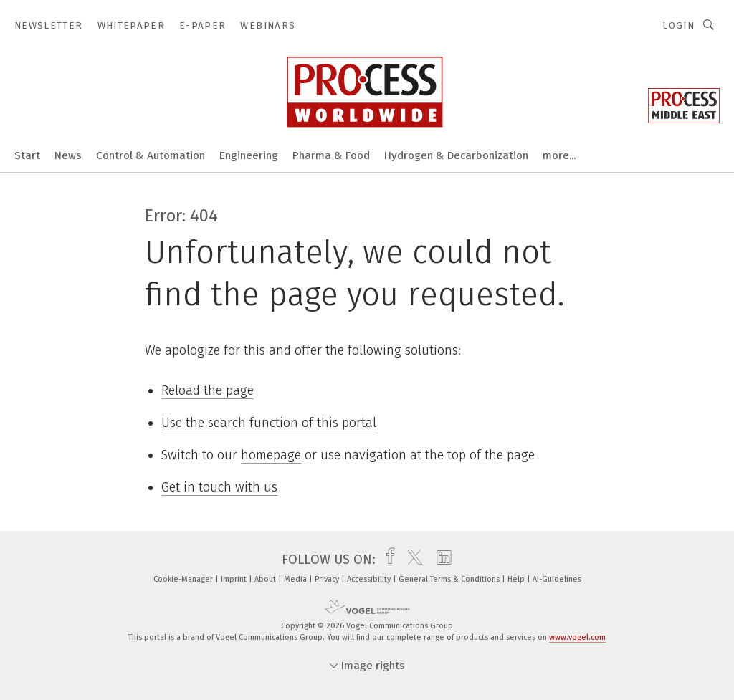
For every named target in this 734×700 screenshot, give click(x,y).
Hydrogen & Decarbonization (456, 155)
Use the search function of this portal (269, 423)
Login (678, 25)
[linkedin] (440, 560)
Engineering (249, 155)
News (68, 155)
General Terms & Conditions (450, 579)
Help (517, 579)
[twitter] (411, 560)
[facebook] (387, 560)
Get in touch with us (219, 487)
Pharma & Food (331, 155)
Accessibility (370, 579)
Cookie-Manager (184, 579)
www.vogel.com (577, 637)
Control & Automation (151, 155)
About (266, 579)
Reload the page (208, 390)
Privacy (328, 579)
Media (296, 579)
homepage (271, 455)
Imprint (235, 579)
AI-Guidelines (557, 579)
